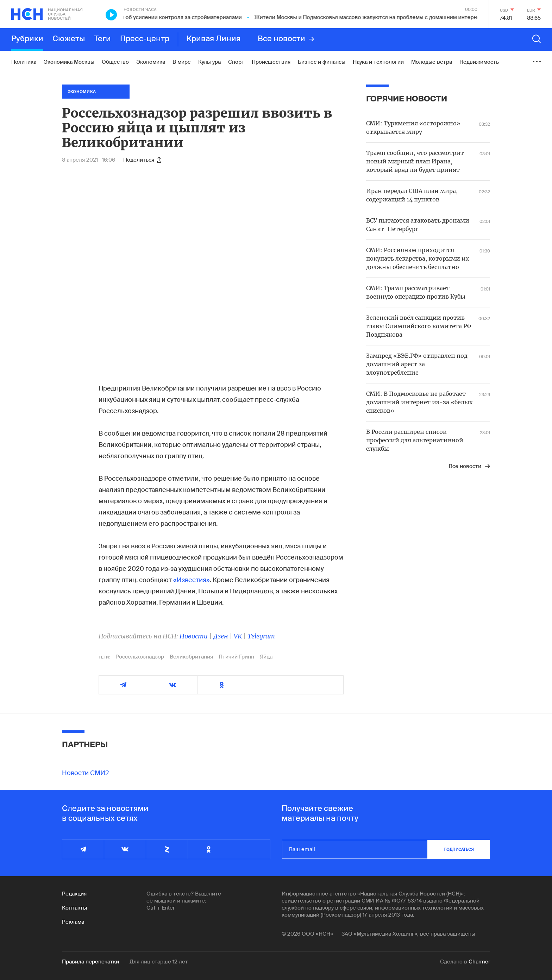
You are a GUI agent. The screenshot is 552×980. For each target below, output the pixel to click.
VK (238, 636)
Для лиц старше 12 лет (159, 962)
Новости (194, 636)
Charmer (479, 962)
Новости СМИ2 (86, 773)
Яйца (266, 657)
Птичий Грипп (236, 657)
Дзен (221, 636)
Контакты (74, 908)
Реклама (73, 922)
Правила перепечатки (90, 962)
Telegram (261, 636)
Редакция (74, 894)
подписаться (459, 849)
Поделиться (142, 160)
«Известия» (192, 580)
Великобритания (191, 657)
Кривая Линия (214, 39)
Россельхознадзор (140, 657)
